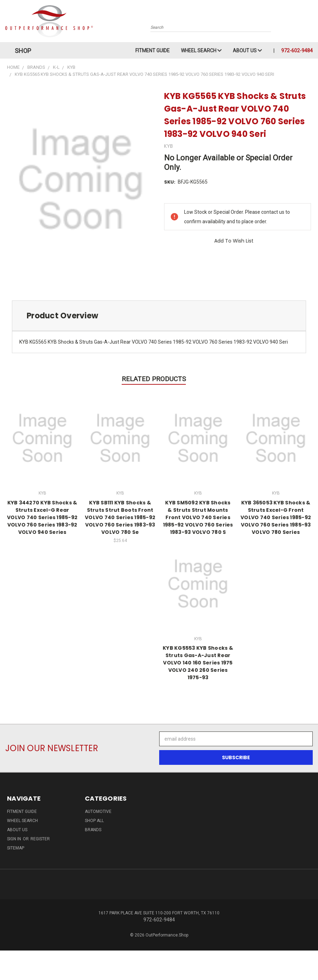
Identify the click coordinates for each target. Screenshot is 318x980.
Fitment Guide (153, 51)
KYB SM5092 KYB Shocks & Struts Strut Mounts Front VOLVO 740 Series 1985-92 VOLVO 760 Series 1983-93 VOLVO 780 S (198, 517)
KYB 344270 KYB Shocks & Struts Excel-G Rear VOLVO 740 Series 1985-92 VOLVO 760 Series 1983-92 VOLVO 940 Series (42, 517)
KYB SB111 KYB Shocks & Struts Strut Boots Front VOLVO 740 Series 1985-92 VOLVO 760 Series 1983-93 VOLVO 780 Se (120, 517)
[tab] (159, 316)
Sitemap (16, 848)
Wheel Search (201, 51)
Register (40, 839)
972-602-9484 (297, 51)
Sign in (15, 839)
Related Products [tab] (154, 379)
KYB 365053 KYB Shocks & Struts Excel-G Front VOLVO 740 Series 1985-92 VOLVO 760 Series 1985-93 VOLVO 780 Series (276, 517)
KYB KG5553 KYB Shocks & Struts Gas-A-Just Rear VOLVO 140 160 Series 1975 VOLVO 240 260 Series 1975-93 (198, 663)
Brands (93, 830)
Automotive (98, 812)
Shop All (94, 821)
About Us (247, 51)
